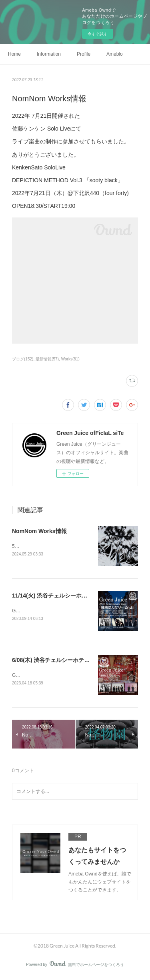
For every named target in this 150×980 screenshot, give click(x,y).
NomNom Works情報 (39, 531)
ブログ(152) (23, 359)
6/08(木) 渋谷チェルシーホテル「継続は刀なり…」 (76, 661)
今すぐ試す (98, 34)
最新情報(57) (47, 359)
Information (49, 54)
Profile (84, 54)
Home (14, 54)
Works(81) (70, 359)
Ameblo (115, 54)
